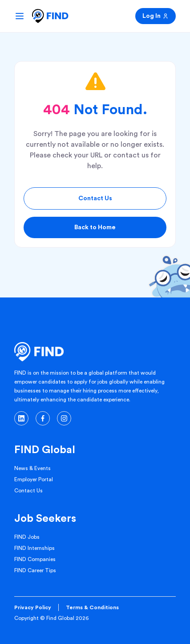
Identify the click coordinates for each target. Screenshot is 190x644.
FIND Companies (35, 559)
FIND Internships (34, 548)
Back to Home (95, 227)
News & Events (32, 468)
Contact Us (95, 198)
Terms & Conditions (92, 607)
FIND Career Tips (35, 570)
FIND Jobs (27, 537)
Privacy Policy (33, 607)
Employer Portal (34, 479)
